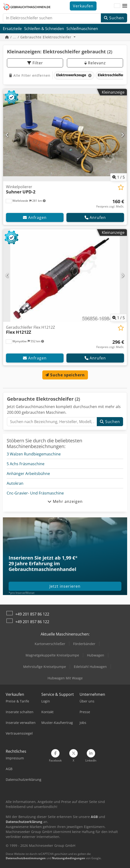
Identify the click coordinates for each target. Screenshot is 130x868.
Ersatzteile (12, 29)
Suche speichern (65, 375)
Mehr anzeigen (65, 501)
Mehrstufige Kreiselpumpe (45, 667)
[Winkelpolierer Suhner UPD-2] (65, 135)
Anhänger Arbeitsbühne (28, 474)
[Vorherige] (7, 135)
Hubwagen (96, 655)
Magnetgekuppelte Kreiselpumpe (52, 655)
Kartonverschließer (50, 644)
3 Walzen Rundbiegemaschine (34, 454)
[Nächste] (123, 135)
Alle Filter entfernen (30, 75)
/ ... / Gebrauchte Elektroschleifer (39, 37)
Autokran (15, 483)
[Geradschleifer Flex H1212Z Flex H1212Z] (65, 275)
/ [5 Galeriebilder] (119, 177)
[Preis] (110, 204)
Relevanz (95, 63)
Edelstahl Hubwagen (90, 667)
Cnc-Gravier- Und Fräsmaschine (35, 493)
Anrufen (95, 217)
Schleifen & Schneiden (44, 29)
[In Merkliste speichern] (121, 187)
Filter (35, 63)
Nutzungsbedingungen (69, 858)
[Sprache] (117, 6)
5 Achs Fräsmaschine (26, 464)
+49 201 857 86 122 (32, 614)
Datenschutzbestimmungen (26, 858)
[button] (125, 6)
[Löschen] (89, 75)
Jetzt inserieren (65, 586)
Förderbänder (84, 644)
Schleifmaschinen (82, 29)
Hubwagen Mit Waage (65, 678)
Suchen (114, 18)
